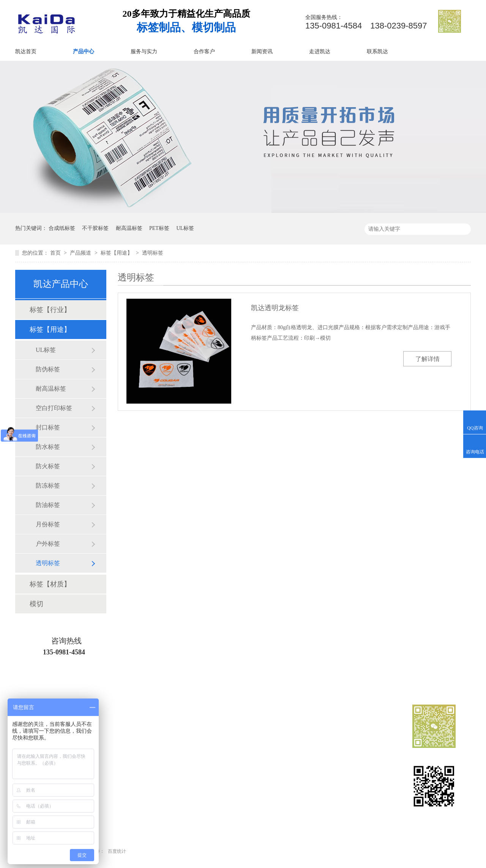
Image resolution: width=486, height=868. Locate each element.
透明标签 (153, 253)
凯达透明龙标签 (275, 308)
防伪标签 (48, 369)
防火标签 (48, 466)
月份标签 (48, 524)
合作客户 (204, 51)
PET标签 (159, 228)
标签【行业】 (50, 310)
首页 (56, 253)
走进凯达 (320, 51)
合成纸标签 (62, 228)
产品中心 (84, 51)
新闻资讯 (262, 51)
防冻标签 (48, 485)
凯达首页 (26, 51)
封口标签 (48, 427)
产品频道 (81, 253)
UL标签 (185, 228)
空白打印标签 (54, 408)
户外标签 (48, 544)
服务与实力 (144, 51)
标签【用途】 (117, 253)
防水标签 (48, 447)
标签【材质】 (50, 584)
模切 (36, 604)
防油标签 (48, 505)
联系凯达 (377, 51)
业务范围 (244, 763)
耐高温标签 (129, 228)
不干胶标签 (95, 228)
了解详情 (428, 359)
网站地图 (305, 790)
